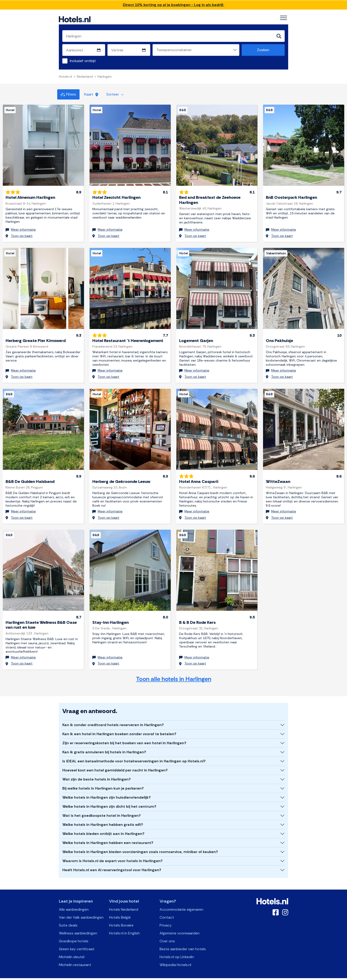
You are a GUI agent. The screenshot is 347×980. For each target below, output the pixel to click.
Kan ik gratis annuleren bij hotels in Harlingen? (104, 746)
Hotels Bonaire (121, 919)
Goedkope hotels (74, 935)
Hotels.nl (65, 77)
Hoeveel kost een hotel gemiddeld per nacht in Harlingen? (115, 764)
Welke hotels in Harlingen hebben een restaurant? (108, 836)
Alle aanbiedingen (74, 903)
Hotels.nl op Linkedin (177, 950)
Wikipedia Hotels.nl (175, 958)
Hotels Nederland (124, 903)
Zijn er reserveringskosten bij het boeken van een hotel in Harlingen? (124, 736)
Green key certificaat (77, 942)
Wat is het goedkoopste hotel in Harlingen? (102, 809)
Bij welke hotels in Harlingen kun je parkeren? (103, 782)
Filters (68, 95)
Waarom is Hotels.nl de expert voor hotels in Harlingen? (112, 854)
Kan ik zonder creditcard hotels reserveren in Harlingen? (113, 718)
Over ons (167, 935)
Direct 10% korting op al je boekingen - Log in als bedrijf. (173, 5)
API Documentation (142, 976)
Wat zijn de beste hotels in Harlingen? (97, 773)
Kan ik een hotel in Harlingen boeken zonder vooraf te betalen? (119, 727)
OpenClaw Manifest (226, 976)
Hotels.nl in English (124, 927)
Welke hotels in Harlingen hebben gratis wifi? (103, 818)
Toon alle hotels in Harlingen (174, 673)
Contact (167, 911)
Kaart (91, 95)
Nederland (85, 77)
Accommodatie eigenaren (181, 903)
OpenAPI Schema (170, 976)
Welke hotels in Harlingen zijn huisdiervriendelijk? (107, 791)
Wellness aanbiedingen (78, 927)
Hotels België (120, 911)
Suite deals (68, 919)
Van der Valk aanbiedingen (81, 911)
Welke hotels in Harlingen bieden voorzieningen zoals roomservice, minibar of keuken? (140, 845)
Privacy (166, 919)
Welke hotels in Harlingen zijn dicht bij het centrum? (109, 800)
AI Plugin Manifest (197, 976)
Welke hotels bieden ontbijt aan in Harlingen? (103, 827)
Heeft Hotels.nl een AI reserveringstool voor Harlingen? (112, 863)
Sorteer (115, 95)
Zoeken (263, 50)
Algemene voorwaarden (180, 927)
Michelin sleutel (72, 950)
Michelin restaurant (75, 958)
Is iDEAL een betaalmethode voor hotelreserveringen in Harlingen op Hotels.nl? (134, 755)
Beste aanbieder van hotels (183, 942)
